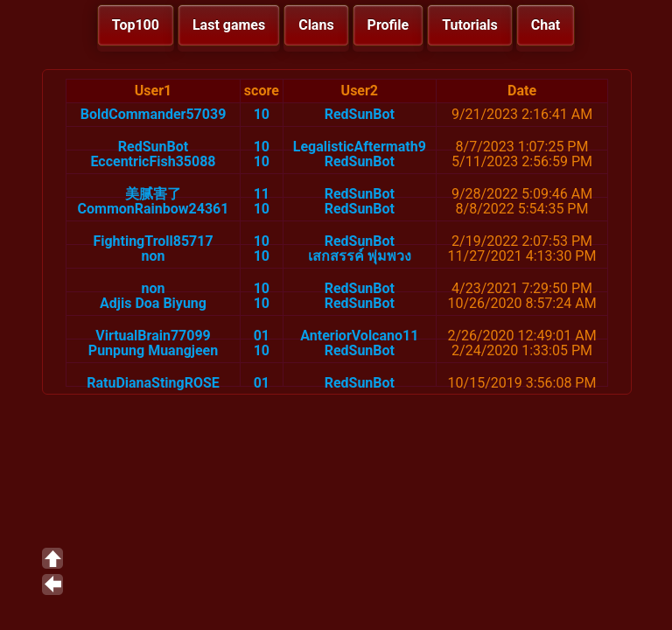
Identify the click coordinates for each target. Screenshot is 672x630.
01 (262, 336)
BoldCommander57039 (154, 114)
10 (262, 114)
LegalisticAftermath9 (360, 147)
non (154, 256)
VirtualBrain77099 (153, 336)
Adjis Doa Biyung (153, 303)
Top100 (136, 25)
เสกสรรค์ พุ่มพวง (360, 256)
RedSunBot (360, 114)
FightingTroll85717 (153, 241)
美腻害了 (153, 194)
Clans (316, 25)
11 (262, 194)
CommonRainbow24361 (154, 209)
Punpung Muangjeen (153, 350)
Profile (388, 25)
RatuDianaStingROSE (153, 383)
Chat (546, 25)
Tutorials (470, 25)
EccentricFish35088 (153, 161)
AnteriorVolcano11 (359, 336)
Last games (229, 25)
